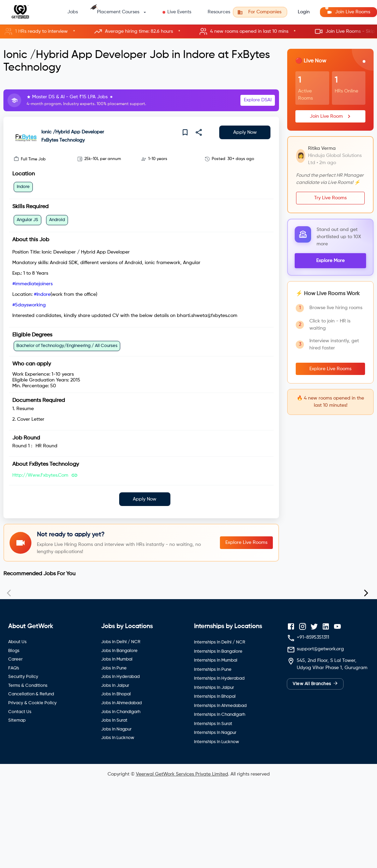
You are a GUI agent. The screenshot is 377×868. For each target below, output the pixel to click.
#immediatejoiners (32, 284)
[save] (185, 132)
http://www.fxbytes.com (40, 475)
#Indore (42, 294)
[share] (199, 132)
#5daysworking (29, 305)
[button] (188, 32)
